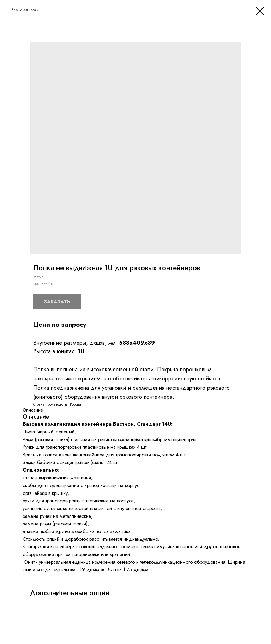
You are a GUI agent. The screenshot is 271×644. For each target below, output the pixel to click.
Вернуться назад (25, 10)
